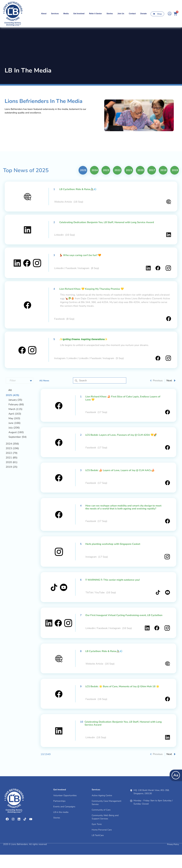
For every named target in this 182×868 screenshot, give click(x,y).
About (44, 14)
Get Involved (79, 14)
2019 (175, 184)
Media (66, 14)
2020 (140, 184)
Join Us (121, 14)
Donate (144, 14)
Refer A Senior (95, 14)
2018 (163, 184)
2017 (152, 184)
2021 (129, 184)
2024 (95, 184)
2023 (106, 184)
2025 (83, 184)
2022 (118, 184)
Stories (110, 14)
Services (55, 14)
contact (132, 14)
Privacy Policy (173, 858)
